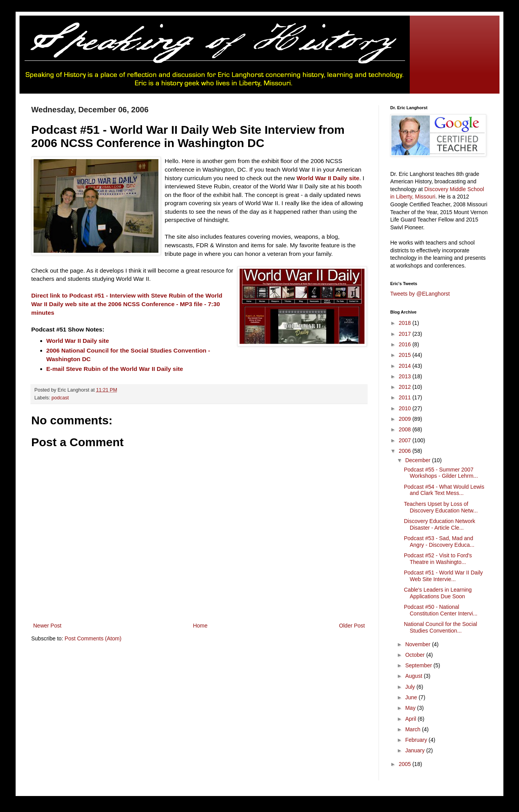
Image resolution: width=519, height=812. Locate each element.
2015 (406, 355)
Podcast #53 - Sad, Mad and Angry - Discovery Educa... (439, 542)
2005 (406, 764)
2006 (406, 451)
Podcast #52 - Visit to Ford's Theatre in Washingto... (438, 559)
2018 (406, 323)
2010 (406, 408)
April (411, 719)
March (413, 729)
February (417, 740)
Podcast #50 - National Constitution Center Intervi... (441, 610)
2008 (406, 429)
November (418, 644)
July (411, 687)
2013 (406, 376)
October (416, 655)
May (411, 708)
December (418, 460)
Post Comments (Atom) (93, 638)
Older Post (352, 626)
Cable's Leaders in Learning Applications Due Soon (438, 593)
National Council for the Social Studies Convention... (441, 627)
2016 (406, 344)
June (412, 697)
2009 (406, 419)
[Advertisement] (173, 672)
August (414, 676)
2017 (406, 334)
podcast (60, 398)
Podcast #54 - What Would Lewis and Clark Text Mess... (444, 490)
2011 (406, 397)
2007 (406, 440)
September (419, 665)
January (416, 750)
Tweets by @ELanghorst (420, 294)
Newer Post (47, 626)
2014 (406, 366)
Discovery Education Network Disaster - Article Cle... (440, 524)
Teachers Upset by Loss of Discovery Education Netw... (441, 507)
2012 (406, 387)
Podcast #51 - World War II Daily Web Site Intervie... (443, 576)
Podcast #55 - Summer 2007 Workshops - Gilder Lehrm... (441, 473)
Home (200, 626)
